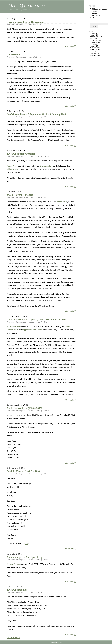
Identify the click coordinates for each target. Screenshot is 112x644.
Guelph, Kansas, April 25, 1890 (23, 471)
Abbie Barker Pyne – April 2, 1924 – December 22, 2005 (36, 319)
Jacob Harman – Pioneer (20, 195)
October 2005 (95, 42)
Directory (93, 8)
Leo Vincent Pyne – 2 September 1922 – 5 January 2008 (36, 114)
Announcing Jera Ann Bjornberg (24, 557)
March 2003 (94, 53)
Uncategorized (21, 25)
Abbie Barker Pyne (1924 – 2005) (24, 408)
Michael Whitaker (13, 169)
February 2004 (95, 48)
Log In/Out (93, 12)
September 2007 (96, 37)
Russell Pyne (12, 166)
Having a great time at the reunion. (25, 22)
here (27, 544)
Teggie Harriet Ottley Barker (32, 330)
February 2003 (95, 55)
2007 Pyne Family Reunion (21, 154)
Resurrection (14, 54)
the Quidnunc (28, 5)
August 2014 (95, 33)
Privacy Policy (95, 15)
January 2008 (95, 35)
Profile (92, 17)
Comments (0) (71, 46)
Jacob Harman (62, 202)
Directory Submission (100, 10)
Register (95, 13)
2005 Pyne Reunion (17, 590)
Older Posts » (13, 638)
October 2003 (95, 50)
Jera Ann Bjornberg (14, 564)
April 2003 (94, 52)
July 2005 (93, 44)
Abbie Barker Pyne (14, 326)
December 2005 (96, 41)
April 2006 (94, 39)
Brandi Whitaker (46, 166)
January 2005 (95, 46)
